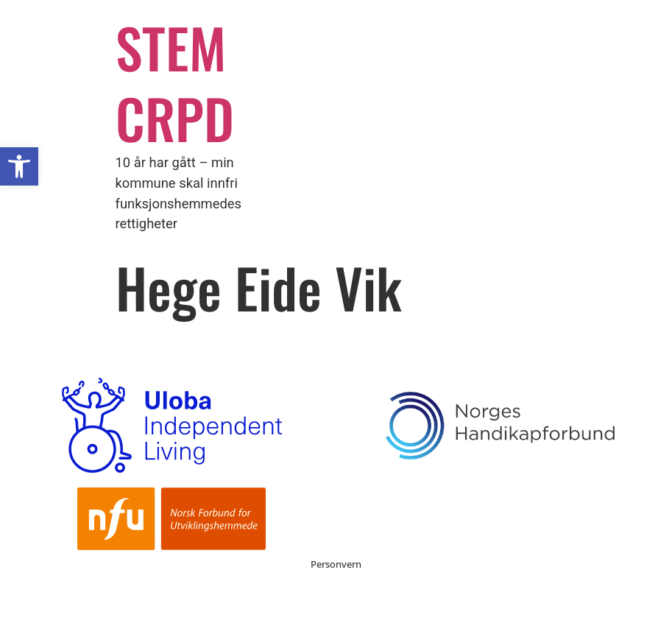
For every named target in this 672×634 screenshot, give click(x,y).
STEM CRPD (175, 82)
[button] (19, 166)
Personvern (336, 564)
